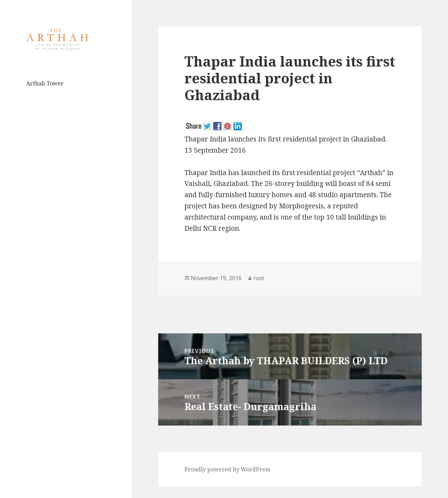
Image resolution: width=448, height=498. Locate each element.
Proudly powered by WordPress (227, 469)
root (259, 278)
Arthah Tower (45, 83)
